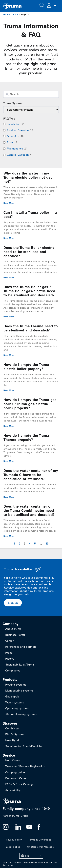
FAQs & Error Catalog (19, 784)
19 (47, 544)
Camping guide (15, 772)
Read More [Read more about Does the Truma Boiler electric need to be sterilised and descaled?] (9, 277)
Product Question (18, 130)
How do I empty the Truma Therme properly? (26, 438)
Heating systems (16, 685)
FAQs (15, 15)
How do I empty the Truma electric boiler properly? (26, 367)
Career (9, 641)
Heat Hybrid (13, 740)
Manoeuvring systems (19, 691)
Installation (14, 124)
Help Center (13, 760)
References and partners (21, 647)
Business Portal (15, 635)
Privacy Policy (14, 840)
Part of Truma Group (16, 816)
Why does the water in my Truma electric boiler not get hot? (28, 177)
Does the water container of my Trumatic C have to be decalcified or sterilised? (31, 475)
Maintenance (15, 149)
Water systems (15, 702)
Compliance (13, 670)
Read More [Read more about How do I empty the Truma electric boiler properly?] (9, 390)
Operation (13, 136)
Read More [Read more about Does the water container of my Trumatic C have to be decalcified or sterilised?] (9, 497)
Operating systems (17, 708)
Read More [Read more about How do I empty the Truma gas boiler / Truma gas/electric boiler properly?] (9, 426)
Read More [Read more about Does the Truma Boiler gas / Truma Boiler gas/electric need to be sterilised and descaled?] (9, 317)
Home (7, 15)
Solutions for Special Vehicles (24, 746)
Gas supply (12, 696)
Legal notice (13, 847)
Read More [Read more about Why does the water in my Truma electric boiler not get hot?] (9, 203)
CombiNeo (12, 728)
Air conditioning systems (21, 714)
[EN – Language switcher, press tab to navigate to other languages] (31, 856)
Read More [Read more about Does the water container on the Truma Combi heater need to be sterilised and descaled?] (9, 536)
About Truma (13, 629)
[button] (42, 5)
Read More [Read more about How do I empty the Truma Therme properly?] (9, 461)
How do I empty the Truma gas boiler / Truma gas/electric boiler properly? (30, 404)
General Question (18, 155)
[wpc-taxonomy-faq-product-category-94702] (31, 110)
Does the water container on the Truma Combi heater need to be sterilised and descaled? (29, 510)
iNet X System (14, 734)
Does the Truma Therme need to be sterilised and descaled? (31, 328)
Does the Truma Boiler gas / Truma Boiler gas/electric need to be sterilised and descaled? (29, 291)
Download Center (16, 778)
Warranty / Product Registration (25, 766)
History (10, 659)
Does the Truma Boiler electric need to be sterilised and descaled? (29, 252)
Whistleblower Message (40, 847)
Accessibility (13, 790)
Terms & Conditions (40, 840)
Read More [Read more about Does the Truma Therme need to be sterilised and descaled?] (9, 355)
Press (9, 653)
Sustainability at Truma (20, 665)
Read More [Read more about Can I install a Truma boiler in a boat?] (9, 238)
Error (10, 142)
